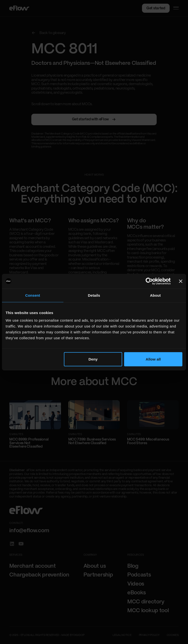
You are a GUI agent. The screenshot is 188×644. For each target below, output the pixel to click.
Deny (93, 359)
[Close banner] (181, 281)
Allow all (153, 359)
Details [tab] (94, 295)
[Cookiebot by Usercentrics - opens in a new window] (149, 281)
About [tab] (155, 295)
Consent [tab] (33, 295)
